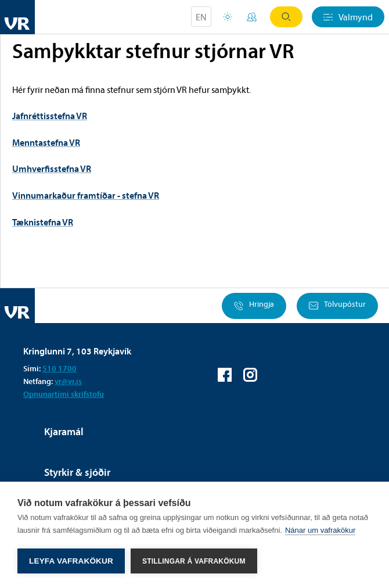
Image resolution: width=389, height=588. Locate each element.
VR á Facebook (225, 375)
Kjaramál (64, 431)
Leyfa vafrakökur (71, 561)
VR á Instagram (250, 375)
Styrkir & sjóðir (77, 472)
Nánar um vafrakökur (320, 530)
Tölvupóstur (337, 306)
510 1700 (60, 368)
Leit (286, 17)
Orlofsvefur (228, 17)
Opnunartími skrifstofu (64, 394)
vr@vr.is (68, 381)
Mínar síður (252, 17)
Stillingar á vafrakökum (194, 561)
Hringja (254, 306)
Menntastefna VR (46, 142)
